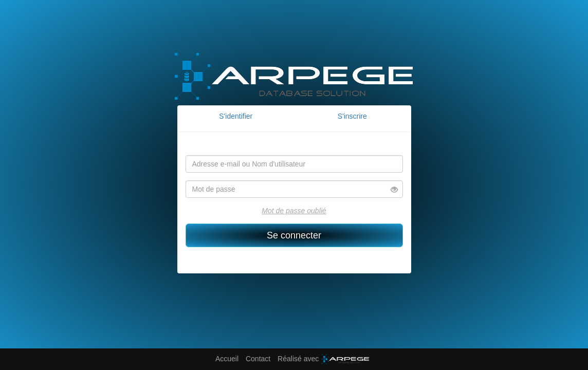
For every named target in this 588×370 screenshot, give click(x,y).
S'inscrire (352, 116)
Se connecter (294, 235)
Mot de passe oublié (294, 211)
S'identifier (236, 116)
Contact (258, 359)
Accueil (227, 359)
